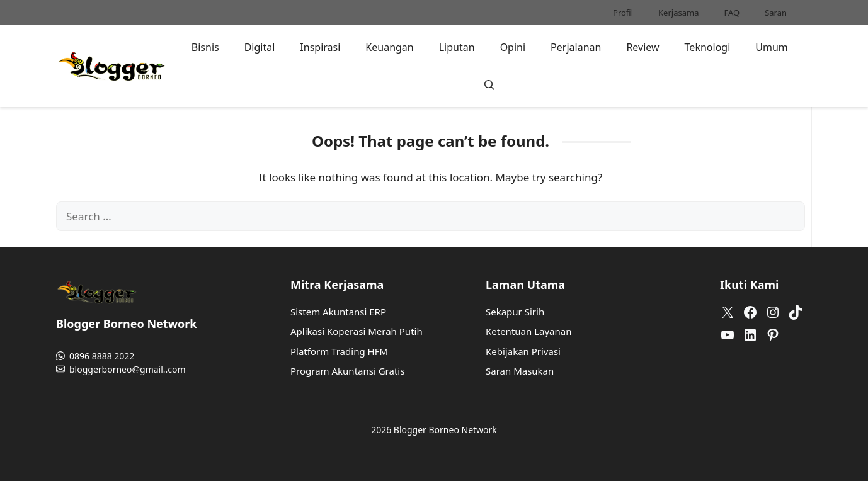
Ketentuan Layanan (528, 331)
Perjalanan (576, 47)
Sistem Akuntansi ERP (338, 312)
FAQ (732, 13)
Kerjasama (678, 13)
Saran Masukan (520, 371)
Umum (772, 47)
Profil (623, 13)
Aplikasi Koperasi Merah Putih (357, 331)
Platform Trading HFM (339, 351)
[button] (489, 85)
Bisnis (205, 47)
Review (642, 47)
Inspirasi (320, 47)
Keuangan (389, 47)
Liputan (457, 47)
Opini (513, 47)
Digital (260, 47)
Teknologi (708, 47)
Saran (776, 13)
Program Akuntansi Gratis (347, 371)
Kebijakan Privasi (523, 351)
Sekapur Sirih (515, 312)
